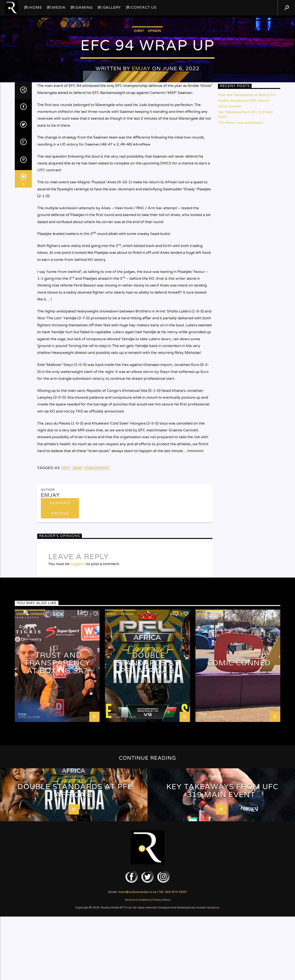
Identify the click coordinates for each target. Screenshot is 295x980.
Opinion (154, 138)
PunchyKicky (97, 702)
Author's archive (60, 742)
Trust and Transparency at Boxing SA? (247, 328)
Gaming (84, 8)
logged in (78, 797)
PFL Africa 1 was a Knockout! (240, 356)
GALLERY (112, 8)
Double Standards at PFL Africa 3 (244, 334)
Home (36, 8)
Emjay (141, 175)
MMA (77, 702)
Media (59, 8)
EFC (66, 702)
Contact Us (144, 8)
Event (139, 138)
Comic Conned (229, 340)
